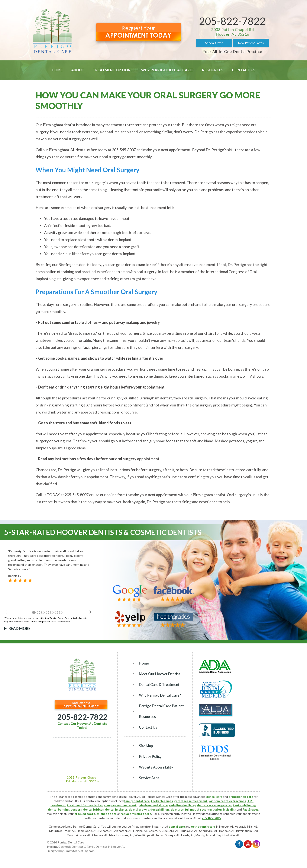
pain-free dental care (153, 805)
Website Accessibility (156, 767)
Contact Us (244, 70)
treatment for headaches (85, 805)
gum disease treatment (191, 801)
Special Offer (214, 43)
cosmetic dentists (141, 818)
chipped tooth (106, 814)
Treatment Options (113, 70)
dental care (214, 797)
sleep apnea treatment (120, 805)
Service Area (149, 778)
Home (57, 70)
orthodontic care (241, 797)
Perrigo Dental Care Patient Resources (161, 711)
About (78, 70)
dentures (177, 809)
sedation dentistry (182, 805)
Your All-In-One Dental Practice (232, 51)
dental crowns (139, 809)
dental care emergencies (214, 805)
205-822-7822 (232, 21)
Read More (20, 628)
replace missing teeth (136, 814)
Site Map (146, 746)
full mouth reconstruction (203, 809)
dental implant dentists (112, 818)
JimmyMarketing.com (79, 851)
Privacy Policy (150, 756)
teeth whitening (244, 805)
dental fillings (160, 809)
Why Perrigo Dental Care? (167, 70)
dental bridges (93, 809)
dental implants (116, 809)
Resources (213, 70)
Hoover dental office (205, 814)
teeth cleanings (162, 801)
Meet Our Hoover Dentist (160, 674)
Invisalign (230, 809)
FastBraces (250, 809)
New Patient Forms (251, 43)
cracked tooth (85, 814)
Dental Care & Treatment (159, 685)
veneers (76, 809)
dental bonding (59, 809)
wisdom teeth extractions (227, 801)
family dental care (137, 801)
